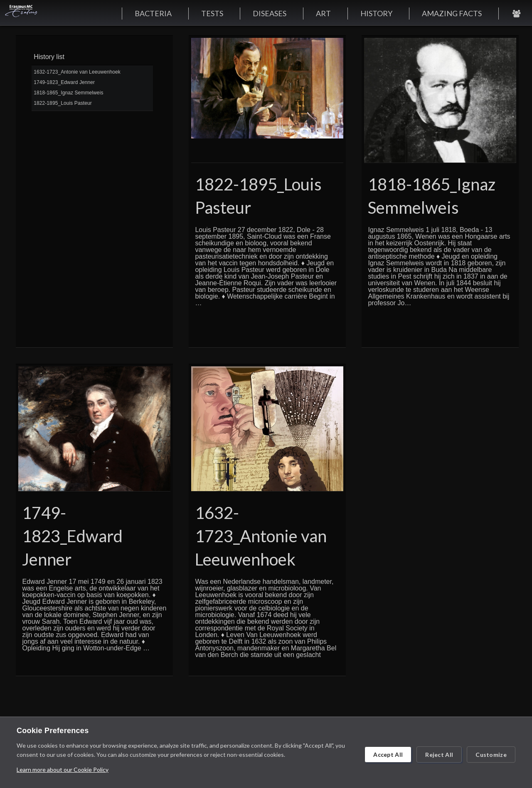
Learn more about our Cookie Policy (63, 769)
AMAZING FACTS (452, 13)
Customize (491, 755)
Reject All (439, 755)
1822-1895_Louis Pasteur (63, 103)
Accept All (388, 755)
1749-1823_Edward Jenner (64, 82)
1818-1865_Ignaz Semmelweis (68, 93)
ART (323, 13)
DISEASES (270, 13)
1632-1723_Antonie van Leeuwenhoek (77, 72)
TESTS (212, 13)
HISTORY (376, 13)
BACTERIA (153, 13)
